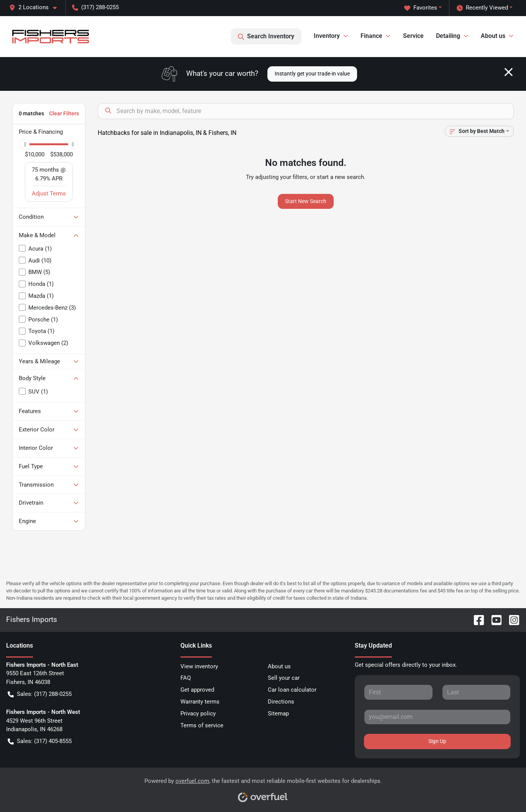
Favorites (421, 8)
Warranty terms (200, 702)
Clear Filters (64, 113)
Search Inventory (266, 36)
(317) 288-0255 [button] (95, 7)
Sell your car (284, 678)
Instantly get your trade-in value (312, 74)
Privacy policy (198, 714)
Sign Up (437, 741)
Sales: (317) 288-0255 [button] (40, 694)
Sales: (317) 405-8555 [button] (40, 741)
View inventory (199, 666)
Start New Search (306, 201)
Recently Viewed (482, 8)
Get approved (197, 690)
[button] (36, 7)
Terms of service (202, 725)
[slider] (25, 144)
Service (413, 36)
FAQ (186, 678)
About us (279, 666)
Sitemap (278, 714)
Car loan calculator (292, 690)
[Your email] (437, 717)
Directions (281, 702)
